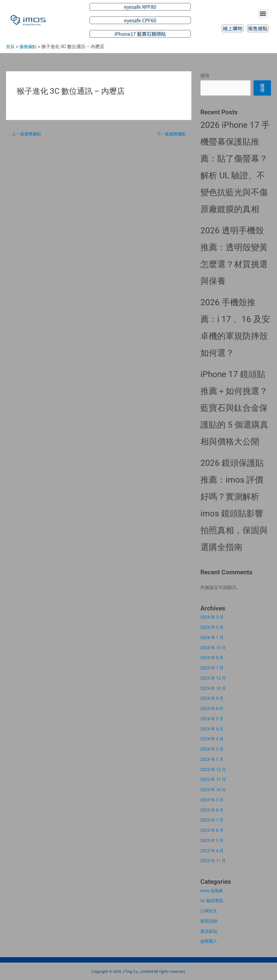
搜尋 (205, 76)
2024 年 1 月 (213, 759)
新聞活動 (209, 921)
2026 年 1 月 (213, 637)
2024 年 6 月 (213, 708)
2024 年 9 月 (213, 698)
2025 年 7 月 (213, 668)
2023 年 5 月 (213, 840)
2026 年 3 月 (213, 617)
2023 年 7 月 (213, 820)
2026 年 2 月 (213, 627)
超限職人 (209, 941)
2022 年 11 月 (214, 861)
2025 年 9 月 (213, 658)
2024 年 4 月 (213, 729)
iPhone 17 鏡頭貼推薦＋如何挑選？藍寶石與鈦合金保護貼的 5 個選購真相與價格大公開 (234, 408)
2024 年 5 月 (213, 719)
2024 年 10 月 (214, 688)
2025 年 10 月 (214, 648)
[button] (263, 13)
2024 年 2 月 (213, 749)
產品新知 (209, 931)
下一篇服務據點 (172, 134)
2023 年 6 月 (213, 830)
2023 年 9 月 (213, 800)
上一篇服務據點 (25, 134)
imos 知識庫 (213, 891)
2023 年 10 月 (214, 790)
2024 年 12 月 (214, 678)
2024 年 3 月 (213, 739)
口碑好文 (209, 911)
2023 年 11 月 (214, 779)
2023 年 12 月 (214, 770)
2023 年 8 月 (213, 810)
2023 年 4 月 (213, 851)
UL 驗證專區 (213, 901)
